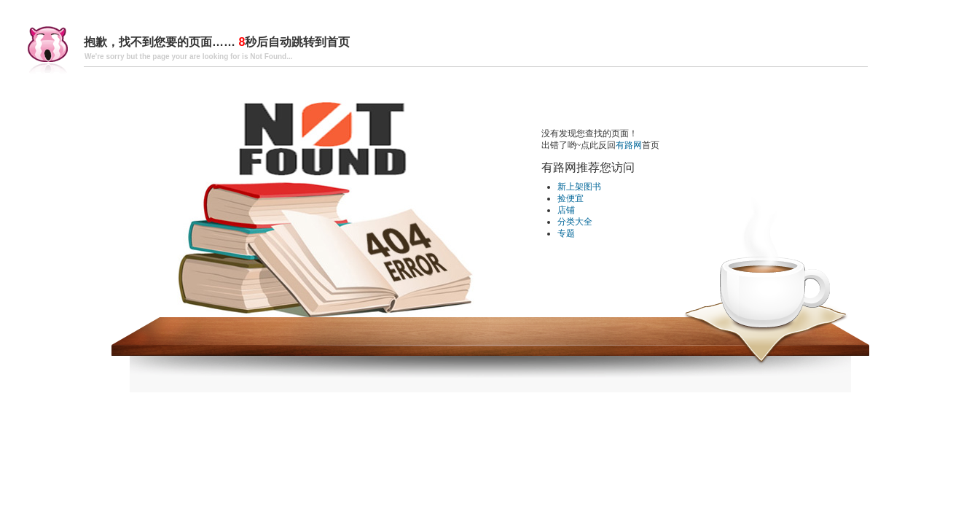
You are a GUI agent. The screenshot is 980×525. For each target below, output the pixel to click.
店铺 (566, 210)
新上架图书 (579, 187)
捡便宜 (571, 198)
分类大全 (575, 222)
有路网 (629, 145)
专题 (566, 233)
